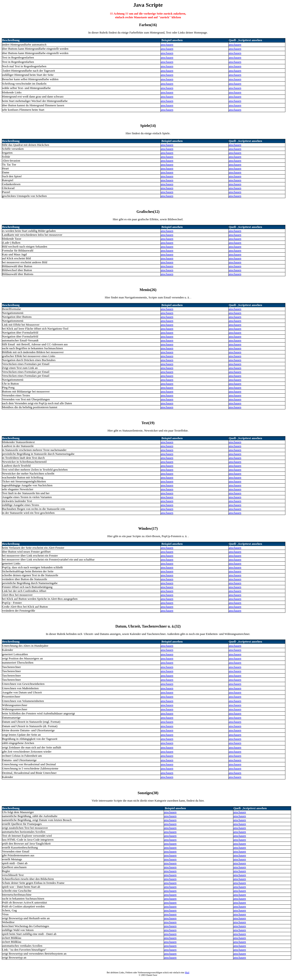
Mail (187, 972)
